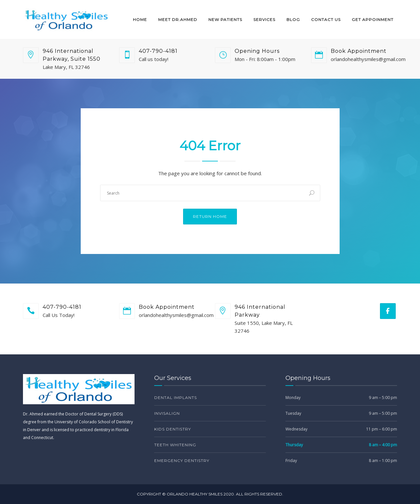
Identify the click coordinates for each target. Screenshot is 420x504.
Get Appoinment (373, 20)
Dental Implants (176, 398)
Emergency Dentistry (182, 461)
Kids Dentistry (173, 429)
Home (140, 20)
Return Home (210, 216)
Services (264, 20)
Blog (293, 20)
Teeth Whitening (175, 445)
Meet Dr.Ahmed (178, 20)
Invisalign (167, 413)
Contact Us (326, 20)
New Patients (225, 20)
